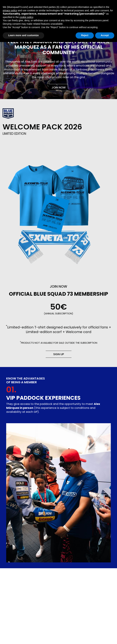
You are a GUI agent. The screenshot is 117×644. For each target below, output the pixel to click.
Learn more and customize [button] (23, 35)
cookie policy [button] (26, 17)
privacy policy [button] (10, 10)
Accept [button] (105, 35)
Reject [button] (85, 35)
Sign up (59, 354)
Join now (59, 88)
